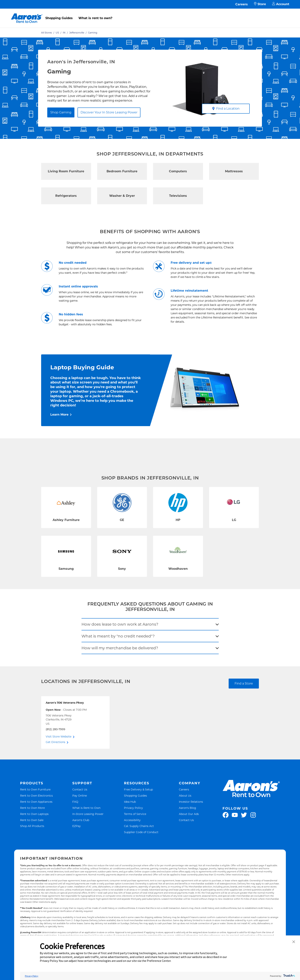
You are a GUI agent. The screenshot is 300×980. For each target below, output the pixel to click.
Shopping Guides (59, 18)
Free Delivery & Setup (138, 789)
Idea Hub (130, 802)
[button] (294, 942)
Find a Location (226, 109)
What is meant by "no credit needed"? (118, 636)
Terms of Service (135, 814)
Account (281, 4)
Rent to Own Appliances (36, 802)
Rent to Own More (32, 808)
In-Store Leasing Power (88, 814)
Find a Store (244, 683)
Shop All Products (32, 826)
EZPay (77, 826)
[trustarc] (289, 976)
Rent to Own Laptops (34, 814)
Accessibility (132, 820)
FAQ (75, 802)
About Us (185, 796)
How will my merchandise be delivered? (120, 648)
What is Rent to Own (86, 808)
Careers (242, 4)
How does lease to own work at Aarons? (120, 624)
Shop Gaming (61, 112)
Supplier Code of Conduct (141, 832)
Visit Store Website (59, 737)
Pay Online (80, 796)
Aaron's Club (81, 820)
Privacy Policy (133, 808)
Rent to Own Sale (32, 820)
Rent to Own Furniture (35, 789)
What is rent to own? (95, 18)
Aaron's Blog (187, 808)
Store (260, 4)
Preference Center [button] (159, 961)
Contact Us (80, 789)
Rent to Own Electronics (36, 796)
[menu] (150, 14)
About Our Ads (189, 814)
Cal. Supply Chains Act (139, 826)
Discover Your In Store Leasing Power (109, 112)
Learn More (59, 415)
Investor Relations (191, 802)
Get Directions (55, 742)
